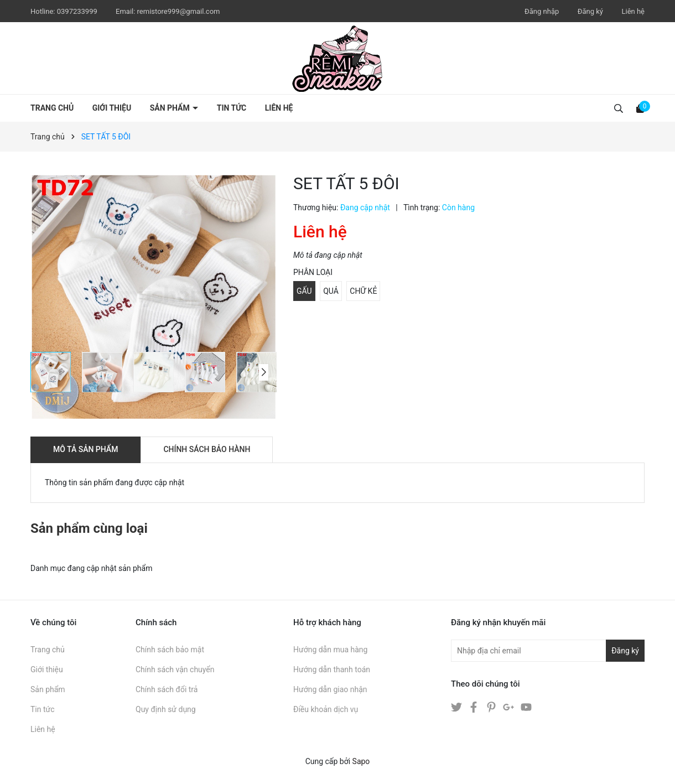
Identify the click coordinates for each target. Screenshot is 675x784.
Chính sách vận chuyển (175, 669)
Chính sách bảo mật (170, 650)
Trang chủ (52, 108)
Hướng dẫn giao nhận (330, 689)
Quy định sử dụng (166, 709)
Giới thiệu (112, 108)
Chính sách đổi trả (167, 689)
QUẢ (331, 291)
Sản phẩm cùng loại (89, 528)
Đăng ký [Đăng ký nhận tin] (625, 651)
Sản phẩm (171, 108)
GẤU (304, 291)
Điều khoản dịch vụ (326, 709)
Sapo (361, 761)
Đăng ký (590, 11)
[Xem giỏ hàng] (640, 108)
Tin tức (232, 108)
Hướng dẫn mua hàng (330, 650)
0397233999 (78, 11)
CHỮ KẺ (363, 291)
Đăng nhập (542, 11)
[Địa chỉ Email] (548, 651)
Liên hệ (633, 11)
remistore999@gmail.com (179, 11)
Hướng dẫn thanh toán (332, 669)
